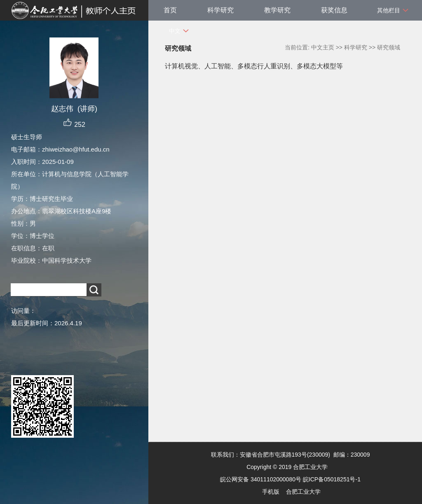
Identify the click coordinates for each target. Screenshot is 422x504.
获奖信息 (334, 10)
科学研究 (220, 10)
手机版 (271, 492)
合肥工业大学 (303, 492)
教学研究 (277, 10)
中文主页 (323, 47)
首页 (170, 10)
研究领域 (389, 47)
